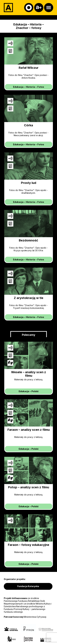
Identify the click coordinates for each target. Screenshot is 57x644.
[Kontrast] (29, 8)
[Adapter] (8, 8)
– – (29, 87)
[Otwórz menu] (49, 8)
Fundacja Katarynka (28, 586)
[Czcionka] (39, 8)
